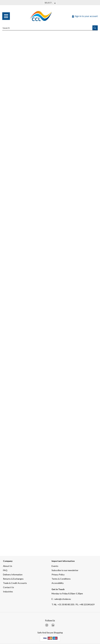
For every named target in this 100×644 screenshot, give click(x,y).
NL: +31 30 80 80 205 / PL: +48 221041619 (73, 604)
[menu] (6, 16)
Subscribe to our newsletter (65, 570)
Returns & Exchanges (13, 579)
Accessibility (58, 583)
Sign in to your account (85, 16)
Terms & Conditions (61, 579)
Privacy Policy (58, 574)
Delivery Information (13, 574)
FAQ (5, 570)
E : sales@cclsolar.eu (61, 599)
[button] (95, 28)
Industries (8, 592)
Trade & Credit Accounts (15, 583)
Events (55, 566)
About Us (8, 566)
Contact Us (8, 587)
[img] (47, 625)
